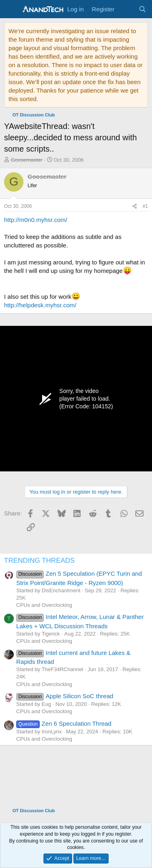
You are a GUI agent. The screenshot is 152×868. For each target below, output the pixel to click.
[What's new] (126, 9)
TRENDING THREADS (39, 561)
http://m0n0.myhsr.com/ (36, 220)
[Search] (142, 9)
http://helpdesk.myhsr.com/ (40, 305)
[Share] (135, 206)
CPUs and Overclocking (44, 605)
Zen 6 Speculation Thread (64, 723)
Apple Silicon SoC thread (65, 696)
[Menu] (11, 9)
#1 (145, 206)
